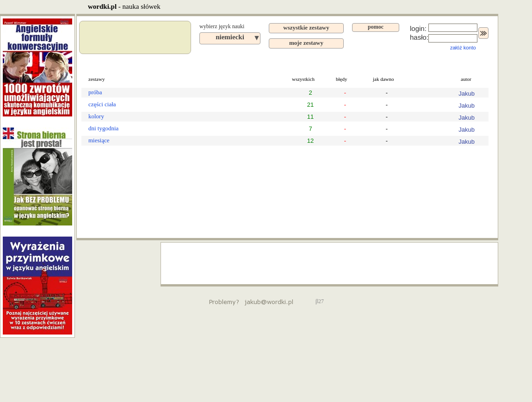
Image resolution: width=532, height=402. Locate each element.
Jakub (467, 94)
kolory (96, 116)
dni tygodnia (103, 128)
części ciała (102, 104)
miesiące (99, 140)
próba (95, 92)
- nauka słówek (124, 6)
